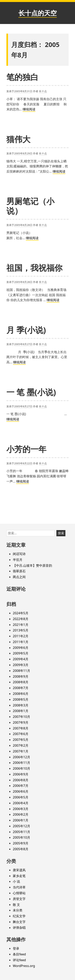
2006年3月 (21, 809)
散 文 (16, 905)
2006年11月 (21, 763)
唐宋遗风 (19, 870)
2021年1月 (21, 625)
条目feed (19, 954)
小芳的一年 (26, 449)
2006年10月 (21, 768)
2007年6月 (21, 734)
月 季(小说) (26, 330)
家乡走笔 (19, 876)
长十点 (43, 91)
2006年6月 (21, 791)
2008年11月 (21, 671)
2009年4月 (21, 659)
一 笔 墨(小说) (31, 392)
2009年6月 (21, 648)
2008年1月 (21, 711)
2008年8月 (21, 682)
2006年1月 (21, 820)
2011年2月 (21, 636)
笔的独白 (22, 77)
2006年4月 (21, 803)
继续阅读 (29, 109)
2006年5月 (21, 797)
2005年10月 (21, 837)
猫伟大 (18, 139)
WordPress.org (24, 966)
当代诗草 (19, 887)
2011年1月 (21, 642)
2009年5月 (21, 653)
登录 (16, 948)
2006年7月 (21, 786)
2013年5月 (21, 630)
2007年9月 (21, 722)
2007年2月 (21, 745)
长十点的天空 (38, 13)
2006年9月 (21, 774)
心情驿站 (19, 893)
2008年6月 (21, 694)
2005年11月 (21, 832)
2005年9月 (21, 843)
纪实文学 (19, 916)
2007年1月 (21, 751)
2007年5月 (21, 740)
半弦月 (18, 560)
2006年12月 (21, 757)
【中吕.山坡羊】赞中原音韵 (32, 565)
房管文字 (19, 899)
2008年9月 (21, 676)
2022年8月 (21, 619)
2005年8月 (21, 849)
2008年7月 (21, 688)
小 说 (16, 881)
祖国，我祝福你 (34, 268)
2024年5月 (21, 613)
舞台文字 (19, 922)
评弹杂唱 (19, 928)
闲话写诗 (19, 554)
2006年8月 (21, 780)
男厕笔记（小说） (30, 206)
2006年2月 (21, 814)
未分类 (18, 910)
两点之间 (19, 577)
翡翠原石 (19, 571)
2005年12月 (21, 826)
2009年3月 (21, 665)
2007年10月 (21, 717)
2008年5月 (21, 699)
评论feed (19, 960)
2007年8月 (21, 728)
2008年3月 (21, 705)
